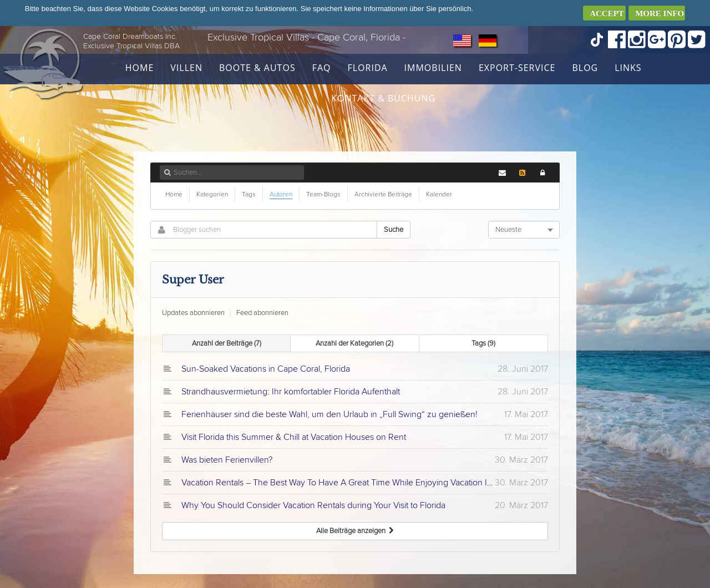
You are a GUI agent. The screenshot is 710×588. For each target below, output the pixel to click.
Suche (394, 230)
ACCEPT (607, 13)
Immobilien (433, 68)
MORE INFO (660, 13)
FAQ (322, 68)
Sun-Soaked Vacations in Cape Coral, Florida (266, 369)
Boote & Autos (257, 68)
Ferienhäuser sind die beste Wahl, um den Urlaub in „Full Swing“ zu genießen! (329, 414)
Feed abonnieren (262, 313)
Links (628, 68)
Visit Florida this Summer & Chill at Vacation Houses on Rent (294, 437)
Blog (585, 68)
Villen (186, 68)
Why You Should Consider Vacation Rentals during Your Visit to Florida (313, 505)
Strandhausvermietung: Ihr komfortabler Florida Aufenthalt (291, 392)
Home (140, 68)
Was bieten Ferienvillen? (227, 460)
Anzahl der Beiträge (227, 343)
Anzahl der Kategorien (354, 343)
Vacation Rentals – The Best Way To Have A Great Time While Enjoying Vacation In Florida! (338, 483)
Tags (483, 343)
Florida (367, 68)
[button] (542, 173)
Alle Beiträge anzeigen (355, 531)
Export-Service (517, 68)
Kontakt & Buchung (383, 98)
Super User (193, 280)
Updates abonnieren (193, 313)
